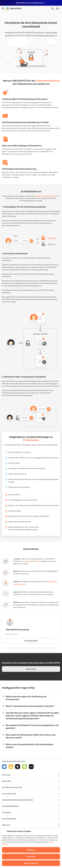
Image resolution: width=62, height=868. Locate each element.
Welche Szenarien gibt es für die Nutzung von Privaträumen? (26, 698)
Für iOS (31, 767)
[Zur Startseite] (14, 9)
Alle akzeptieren (31, 863)
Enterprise (38, 561)
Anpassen (31, 857)
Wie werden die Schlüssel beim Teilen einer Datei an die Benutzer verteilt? (31, 736)
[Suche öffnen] (52, 9)
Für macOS (18, 767)
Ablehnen (31, 850)
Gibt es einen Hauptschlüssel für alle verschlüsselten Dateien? (30, 746)
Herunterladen (31, 641)
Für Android (24, 767)
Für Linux (11, 767)
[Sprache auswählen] (58, 9)
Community (26, 561)
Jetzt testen (31, 669)
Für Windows (4, 767)
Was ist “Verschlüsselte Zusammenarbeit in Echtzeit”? (30, 706)
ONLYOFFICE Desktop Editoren (46, 196)
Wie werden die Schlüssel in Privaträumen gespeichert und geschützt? (32, 727)
